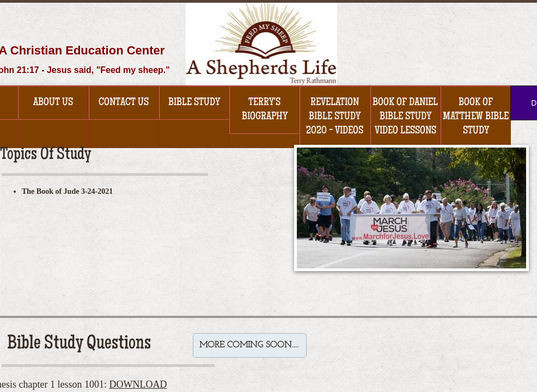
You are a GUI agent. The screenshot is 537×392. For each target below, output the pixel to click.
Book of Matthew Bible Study (476, 117)
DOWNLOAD (138, 384)
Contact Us (124, 103)
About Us (53, 103)
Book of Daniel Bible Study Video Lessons (405, 117)
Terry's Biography (265, 110)
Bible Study (194, 103)
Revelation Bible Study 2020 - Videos (335, 117)
